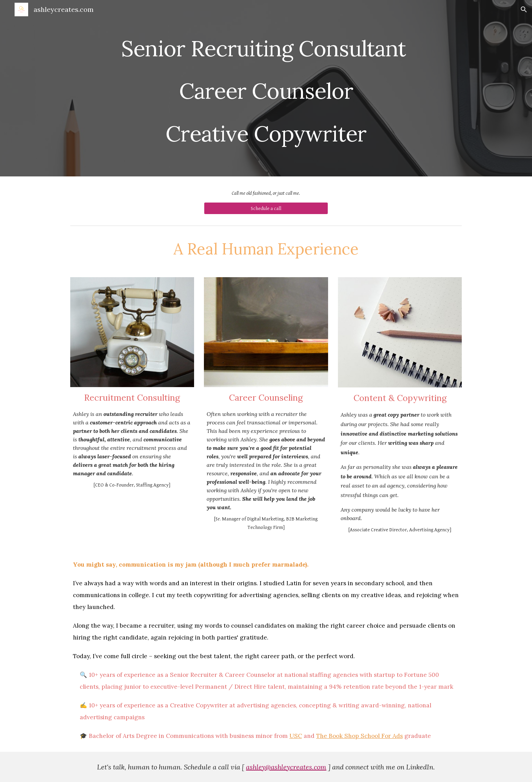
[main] (266, 88)
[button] (524, 9)
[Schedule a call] (266, 208)
